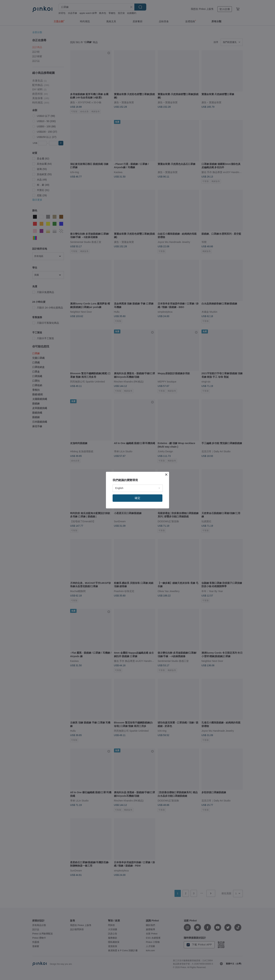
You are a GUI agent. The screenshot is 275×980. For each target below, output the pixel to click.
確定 (137, 498)
